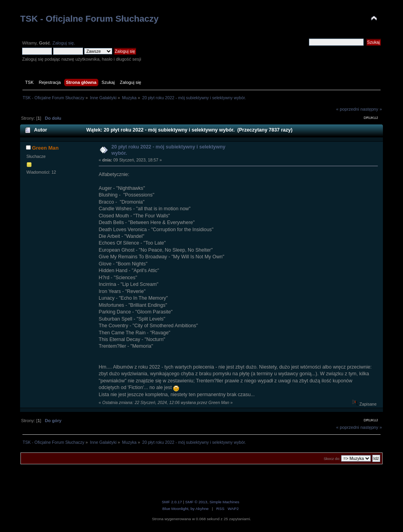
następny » (371, 109)
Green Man (45, 148)
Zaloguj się (63, 43)
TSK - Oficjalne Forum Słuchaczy (89, 19)
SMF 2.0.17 (172, 502)
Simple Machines (224, 502)
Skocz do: (332, 459)
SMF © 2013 (196, 502)
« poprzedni (348, 109)
